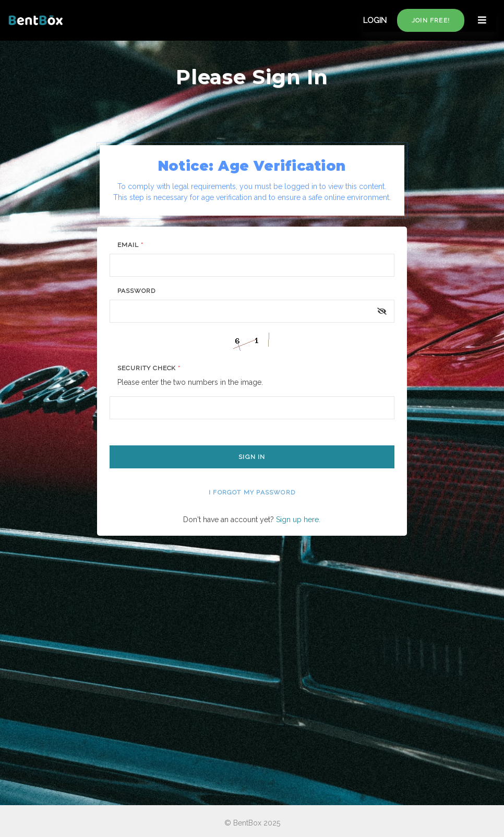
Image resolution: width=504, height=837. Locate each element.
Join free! (431, 20)
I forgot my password (252, 492)
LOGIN (375, 20)
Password (136, 291)
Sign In (252, 457)
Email (130, 245)
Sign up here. (298, 520)
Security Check (149, 368)
